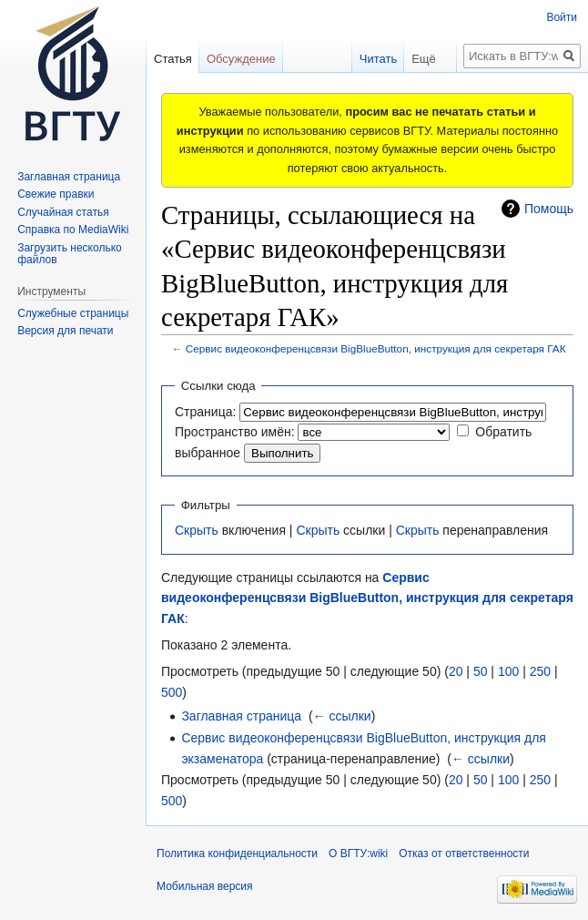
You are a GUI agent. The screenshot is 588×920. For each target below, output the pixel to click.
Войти (562, 17)
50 (481, 671)
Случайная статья (63, 212)
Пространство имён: (235, 432)
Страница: (205, 412)
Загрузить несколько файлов (70, 254)
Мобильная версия (205, 886)
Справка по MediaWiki (73, 230)
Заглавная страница (241, 716)
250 (540, 671)
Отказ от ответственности (464, 854)
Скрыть (197, 530)
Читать (362, 59)
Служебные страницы (73, 313)
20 (456, 671)
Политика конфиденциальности (237, 854)
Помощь (549, 209)
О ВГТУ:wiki (358, 854)
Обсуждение (241, 59)
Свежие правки (56, 194)
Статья (173, 59)
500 (172, 692)
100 (508, 671)
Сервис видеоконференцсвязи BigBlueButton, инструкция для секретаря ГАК (376, 348)
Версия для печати (65, 331)
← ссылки (342, 716)
